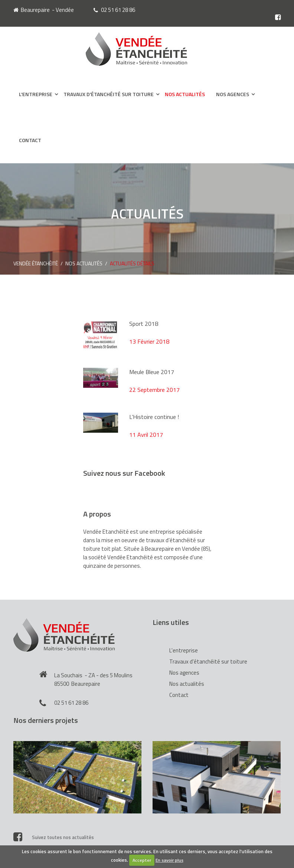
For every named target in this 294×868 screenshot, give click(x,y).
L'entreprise (36, 94)
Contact (30, 140)
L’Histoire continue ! (154, 417)
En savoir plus (169, 860)
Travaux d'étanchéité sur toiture (109, 94)
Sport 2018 (144, 324)
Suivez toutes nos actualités (54, 836)
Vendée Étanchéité (36, 263)
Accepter (142, 860)
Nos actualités (185, 94)
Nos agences (233, 94)
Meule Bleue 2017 (152, 372)
